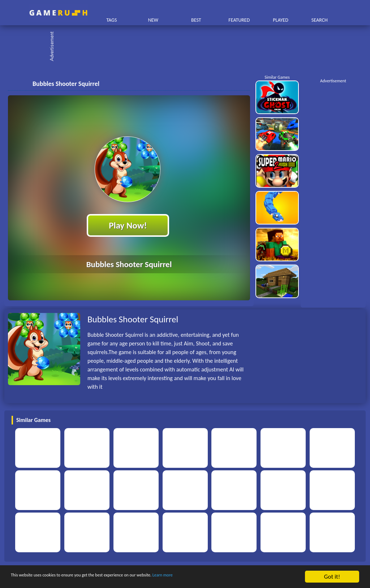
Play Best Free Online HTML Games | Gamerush (58, 13)
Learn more (226, 577)
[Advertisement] (189, 47)
